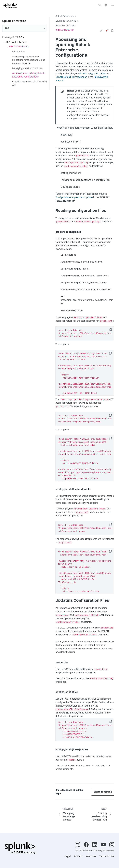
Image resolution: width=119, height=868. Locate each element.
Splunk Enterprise (65, 17)
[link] (101, 31)
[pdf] (112, 31)
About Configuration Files (92, 74)
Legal (68, 857)
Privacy (78, 857)
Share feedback (103, 792)
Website (91, 857)
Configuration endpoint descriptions (74, 198)
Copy (113, 331)
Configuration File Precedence (71, 77)
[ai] (107, 31)
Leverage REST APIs (66, 21)
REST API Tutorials (65, 26)
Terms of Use (107, 857)
